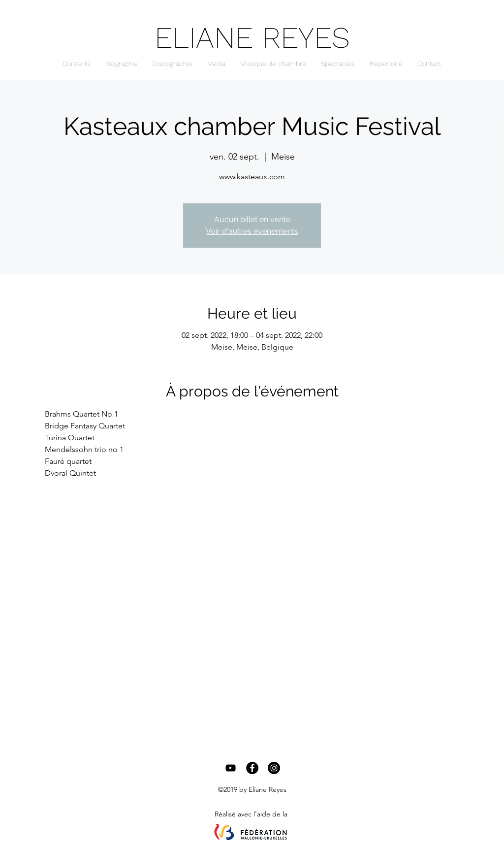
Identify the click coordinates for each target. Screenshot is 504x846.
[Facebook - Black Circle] (252, 768)
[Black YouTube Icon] (231, 768)
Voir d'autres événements (252, 231)
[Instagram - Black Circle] (274, 768)
